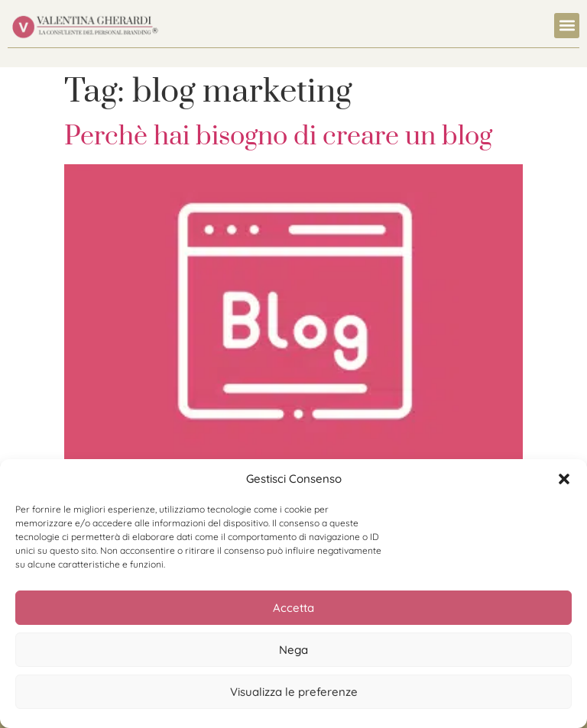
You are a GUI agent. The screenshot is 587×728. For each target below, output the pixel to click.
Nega (293, 650)
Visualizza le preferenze (294, 692)
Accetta (293, 608)
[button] (564, 479)
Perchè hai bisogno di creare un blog (278, 137)
